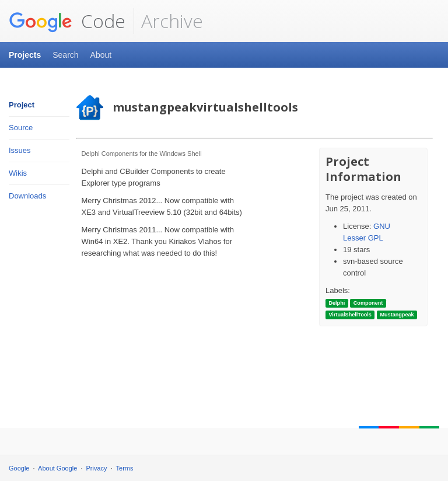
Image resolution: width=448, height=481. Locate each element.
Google (19, 468)
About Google (57, 468)
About (101, 55)
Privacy (97, 468)
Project (22, 105)
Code (67, 21)
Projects (25, 55)
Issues (20, 150)
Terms (125, 468)
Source (21, 128)
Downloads (27, 196)
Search (65, 55)
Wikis (18, 173)
